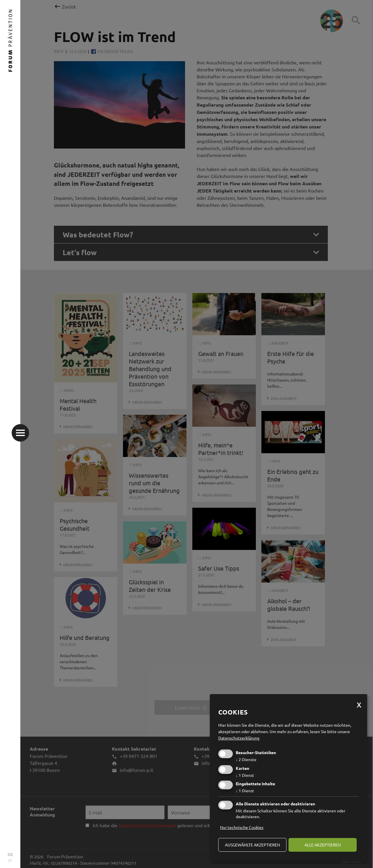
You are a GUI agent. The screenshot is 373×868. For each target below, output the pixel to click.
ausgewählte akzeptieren (253, 845)
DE (10, 854)
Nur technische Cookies (242, 827)
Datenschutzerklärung (239, 738)
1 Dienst (245, 775)
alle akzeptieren (323, 845)
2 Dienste (246, 759)
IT (10, 860)
